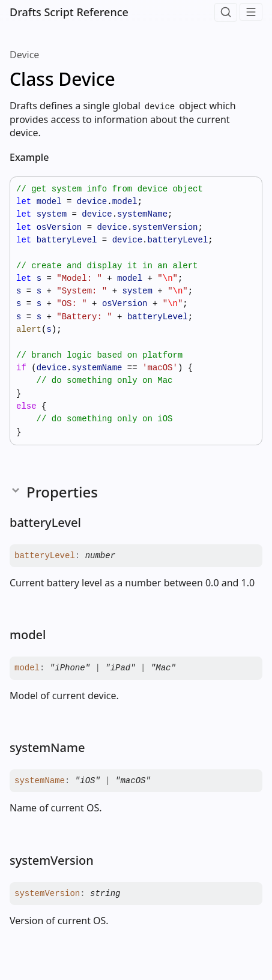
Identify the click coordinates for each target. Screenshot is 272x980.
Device (24, 55)
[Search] (226, 12)
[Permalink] (58, 158)
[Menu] (251, 12)
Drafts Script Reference (69, 12)
